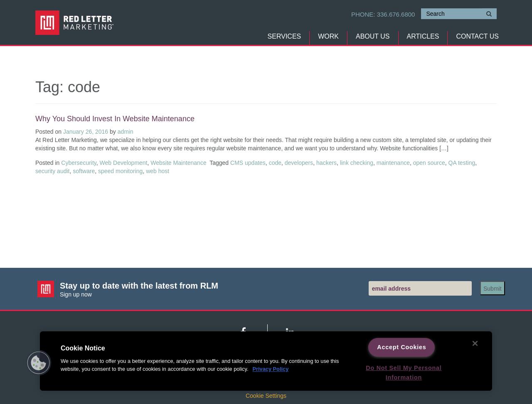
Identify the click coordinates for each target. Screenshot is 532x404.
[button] (39, 363)
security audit (52, 171)
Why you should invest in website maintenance (115, 119)
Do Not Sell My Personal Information (404, 373)
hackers (326, 163)
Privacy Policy (270, 369)
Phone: (383, 14)
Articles (423, 36)
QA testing (462, 163)
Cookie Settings (266, 396)
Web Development (124, 163)
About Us (373, 36)
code (275, 163)
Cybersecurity (79, 163)
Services (284, 36)
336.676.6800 (396, 14)
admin (126, 132)
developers (299, 163)
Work (328, 36)
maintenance (393, 163)
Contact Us (477, 36)
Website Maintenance (178, 163)
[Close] (475, 343)
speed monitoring (120, 171)
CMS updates (248, 163)
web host (158, 171)
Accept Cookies (401, 347)
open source (429, 163)
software (84, 171)
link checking (357, 163)
